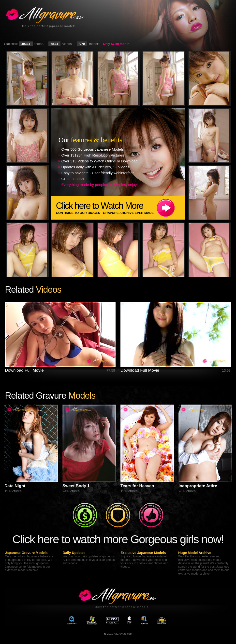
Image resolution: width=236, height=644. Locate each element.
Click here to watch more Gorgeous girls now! (118, 539)
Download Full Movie (24, 370)
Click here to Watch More (121, 208)
